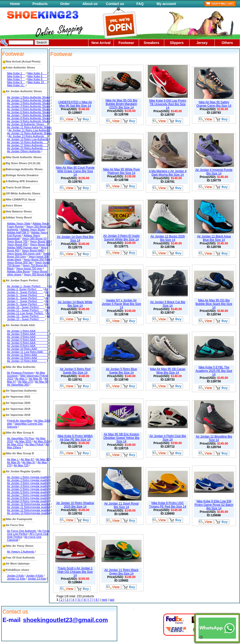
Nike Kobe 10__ (37, 82)
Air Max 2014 (42, 441)
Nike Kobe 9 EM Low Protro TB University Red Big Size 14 (167, 104)
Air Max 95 (36, 379)
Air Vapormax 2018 (18, 415)
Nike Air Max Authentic (21, 367)
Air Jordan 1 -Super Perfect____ (27, 286)
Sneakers (151, 43)
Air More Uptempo (18, 564)
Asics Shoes (14, 205)
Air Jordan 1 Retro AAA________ (27, 331)
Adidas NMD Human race (23, 247)
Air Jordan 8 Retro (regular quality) (28, 498)
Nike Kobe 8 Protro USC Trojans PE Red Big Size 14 (167, 505)
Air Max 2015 (23, 441)
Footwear (126, 43)
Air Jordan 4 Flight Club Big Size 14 (167, 438)
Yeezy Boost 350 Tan (20, 262)
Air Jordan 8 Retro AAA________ (27, 346)
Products (40, 4)
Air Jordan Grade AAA (20, 325)
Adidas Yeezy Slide (19, 223)
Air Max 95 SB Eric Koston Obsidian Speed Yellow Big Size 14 (121, 438)
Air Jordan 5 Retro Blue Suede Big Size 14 (121, 371)
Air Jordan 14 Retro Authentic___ (27, 142)
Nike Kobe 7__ (16, 79)
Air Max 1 (21, 379)
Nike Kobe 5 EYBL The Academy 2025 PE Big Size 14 (214, 371)
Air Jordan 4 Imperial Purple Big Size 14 (214, 172)
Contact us (115, 4)
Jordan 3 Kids (15, 576)
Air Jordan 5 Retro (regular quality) (28, 489)
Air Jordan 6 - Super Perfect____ (28, 297)
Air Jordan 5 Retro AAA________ (27, 340)
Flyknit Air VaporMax (19, 421)
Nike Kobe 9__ (16, 82)
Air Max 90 (43, 459)
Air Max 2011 (15, 444)
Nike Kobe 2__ (16, 73)
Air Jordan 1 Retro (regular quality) (28, 477)
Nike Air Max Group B (20, 453)
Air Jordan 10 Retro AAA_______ (27, 349)
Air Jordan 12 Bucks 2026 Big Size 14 (168, 238)
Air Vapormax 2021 (18, 397)
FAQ (140, 4)
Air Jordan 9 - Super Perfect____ (28, 303)
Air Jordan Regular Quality (23, 471)
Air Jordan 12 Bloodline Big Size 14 (214, 438)
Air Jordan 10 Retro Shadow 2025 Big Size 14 (75, 505)
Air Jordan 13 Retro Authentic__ (28, 136)
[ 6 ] (85, 600)
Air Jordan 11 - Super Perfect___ (28, 309)
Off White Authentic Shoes (23, 193)
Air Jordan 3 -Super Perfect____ (29, 288)
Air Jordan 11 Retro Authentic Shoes (29, 127)
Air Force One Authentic (22, 531)
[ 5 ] (79, 600)
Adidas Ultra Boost (18, 271)
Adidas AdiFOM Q (18, 232)
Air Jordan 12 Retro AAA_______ (27, 358)
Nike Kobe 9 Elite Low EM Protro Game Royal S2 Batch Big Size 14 (214, 505)
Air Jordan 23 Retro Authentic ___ (28, 148)
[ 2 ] (61, 600)
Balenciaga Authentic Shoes (24, 169)
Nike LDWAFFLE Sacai (20, 199)
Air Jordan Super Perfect (22, 280)
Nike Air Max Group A (20, 433)
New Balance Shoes (19, 211)
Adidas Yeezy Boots (33, 229)
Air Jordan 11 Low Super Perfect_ (28, 312)
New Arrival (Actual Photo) (23, 61)
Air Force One (15, 525)
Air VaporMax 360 (18, 385)
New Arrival (101, 43)
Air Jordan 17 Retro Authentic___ (27, 145)
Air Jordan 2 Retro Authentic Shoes (28, 100)
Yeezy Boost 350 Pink (37, 259)
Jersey (202, 43)
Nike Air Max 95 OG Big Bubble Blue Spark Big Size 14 (214, 304)
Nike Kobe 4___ (37, 73)
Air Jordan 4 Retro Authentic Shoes (28, 106)
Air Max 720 (21, 465)
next (104, 600)
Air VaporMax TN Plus (20, 438)
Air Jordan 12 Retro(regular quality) (28, 510)
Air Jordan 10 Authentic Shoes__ (27, 124)
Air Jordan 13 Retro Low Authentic (28, 139)
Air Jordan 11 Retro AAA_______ (27, 355)
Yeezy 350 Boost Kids (37, 274)
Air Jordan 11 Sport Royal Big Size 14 (121, 505)
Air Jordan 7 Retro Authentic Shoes (28, 115)
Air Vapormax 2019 (18, 409)
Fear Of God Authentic (20, 558)
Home (15, 4)
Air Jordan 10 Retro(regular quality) (28, 504)
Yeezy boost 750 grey (29, 268)
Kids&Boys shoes (17, 570)
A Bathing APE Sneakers (22, 181)
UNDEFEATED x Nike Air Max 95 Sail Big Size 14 (75, 104)
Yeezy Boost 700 (17, 241)
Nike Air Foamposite (19, 519)
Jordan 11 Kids (16, 579)
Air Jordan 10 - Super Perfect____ (28, 306)
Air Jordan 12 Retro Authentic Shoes (29, 133)
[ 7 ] (91, 600)
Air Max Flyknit (34, 444)
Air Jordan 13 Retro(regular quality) (28, 513)
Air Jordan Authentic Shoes (24, 91)
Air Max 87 (27, 459)
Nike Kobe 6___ (37, 76)
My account (166, 4)
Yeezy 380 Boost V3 (34, 238)
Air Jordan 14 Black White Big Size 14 (75, 304)
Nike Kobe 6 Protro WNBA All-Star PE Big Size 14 (75, 438)
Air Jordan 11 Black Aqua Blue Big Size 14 (214, 238)
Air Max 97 (29, 462)
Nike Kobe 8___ (37, 79)
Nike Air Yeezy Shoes (20, 546)
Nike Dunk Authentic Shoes (24, 157)
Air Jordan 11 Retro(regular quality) (28, 507)
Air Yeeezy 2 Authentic (21, 552)
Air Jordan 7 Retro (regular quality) (28, 495)
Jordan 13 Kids (37, 579)
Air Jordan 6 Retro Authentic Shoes (28, 112)
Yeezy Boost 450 (17, 244)
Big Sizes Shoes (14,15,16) (23, 163)
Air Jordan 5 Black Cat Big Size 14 (167, 304)
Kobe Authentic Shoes (20, 67)
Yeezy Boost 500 (40, 241)
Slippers (177, 43)
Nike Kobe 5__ (16, 76)
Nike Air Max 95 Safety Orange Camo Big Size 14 (214, 104)
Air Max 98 (42, 382)
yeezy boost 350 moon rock (24, 253)
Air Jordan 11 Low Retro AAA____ (28, 352)
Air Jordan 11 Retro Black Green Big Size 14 (121, 572)
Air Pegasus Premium (20, 373)
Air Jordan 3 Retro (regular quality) (28, 483)
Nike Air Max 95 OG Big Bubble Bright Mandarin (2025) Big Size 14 (121, 104)
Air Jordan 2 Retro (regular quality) (28, 480)
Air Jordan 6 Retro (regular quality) (28, 492)
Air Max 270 (26, 382)
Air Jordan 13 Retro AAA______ (27, 361)
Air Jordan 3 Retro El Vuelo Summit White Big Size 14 (121, 238)
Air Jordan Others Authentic (24, 151)
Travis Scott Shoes (18, 187)
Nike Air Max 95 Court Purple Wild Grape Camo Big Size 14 (75, 171)
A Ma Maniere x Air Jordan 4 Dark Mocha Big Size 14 (168, 173)
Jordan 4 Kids (34, 576)
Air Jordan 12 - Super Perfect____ (28, 315)
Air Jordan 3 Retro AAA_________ (28, 334)
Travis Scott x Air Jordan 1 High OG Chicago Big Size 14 (75, 572)
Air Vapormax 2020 (18, 403)
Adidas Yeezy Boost (19, 217)
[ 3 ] (67, 600)
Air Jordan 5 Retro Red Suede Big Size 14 (75, 371)
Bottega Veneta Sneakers (22, 175)
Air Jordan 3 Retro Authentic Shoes (28, 103)
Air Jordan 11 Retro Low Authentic (29, 130)
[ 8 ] (96, 600)
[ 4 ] (73, 600)
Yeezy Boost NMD (33, 250)
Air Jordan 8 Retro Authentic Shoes (28, 118)
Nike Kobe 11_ (16, 85)
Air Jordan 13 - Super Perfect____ (28, 318)
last (112, 600)
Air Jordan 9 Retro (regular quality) (28, 501)
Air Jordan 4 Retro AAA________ (27, 337)
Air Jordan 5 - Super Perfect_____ (28, 294)
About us (90, 4)
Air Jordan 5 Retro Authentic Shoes (28, 109)
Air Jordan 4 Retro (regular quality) (28, 486)
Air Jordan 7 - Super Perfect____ (28, 300)
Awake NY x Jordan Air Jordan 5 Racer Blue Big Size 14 (121, 304)
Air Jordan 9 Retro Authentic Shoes (28, 121)
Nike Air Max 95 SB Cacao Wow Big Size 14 (168, 371)
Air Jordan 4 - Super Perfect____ (27, 291)
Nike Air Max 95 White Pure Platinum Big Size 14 (121, 171)
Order (65, 4)
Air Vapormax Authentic (21, 391)
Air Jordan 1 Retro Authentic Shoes (28, 97)
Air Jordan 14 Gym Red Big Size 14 (75, 239)
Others (227, 43)
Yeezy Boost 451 (40, 244)
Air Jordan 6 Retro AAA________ (27, 343)
